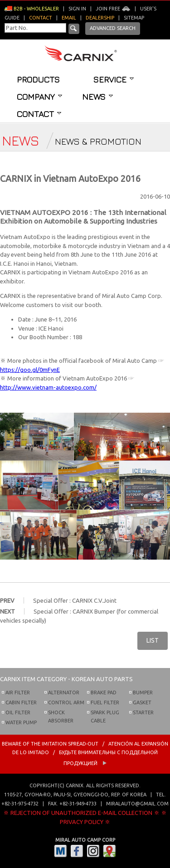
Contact (39, 114)
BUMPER (143, 692)
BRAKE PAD (104, 692)
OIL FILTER (18, 712)
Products (38, 79)
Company (39, 97)
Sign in (77, 9)
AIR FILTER (18, 692)
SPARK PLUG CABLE (105, 717)
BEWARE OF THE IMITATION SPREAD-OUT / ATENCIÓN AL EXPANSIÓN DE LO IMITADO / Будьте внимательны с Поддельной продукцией (85, 753)
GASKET (142, 702)
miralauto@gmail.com (137, 804)
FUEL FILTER (105, 702)
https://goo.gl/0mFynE (30, 370)
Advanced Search (113, 28)
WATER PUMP (21, 722)
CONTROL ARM (66, 702)
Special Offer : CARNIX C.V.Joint (75, 600)
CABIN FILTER (21, 702)
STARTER (143, 712)
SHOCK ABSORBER (61, 717)
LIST (153, 640)
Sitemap (134, 18)
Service (114, 79)
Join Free (113, 9)
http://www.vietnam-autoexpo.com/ (48, 387)
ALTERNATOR (64, 692)
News (97, 97)
